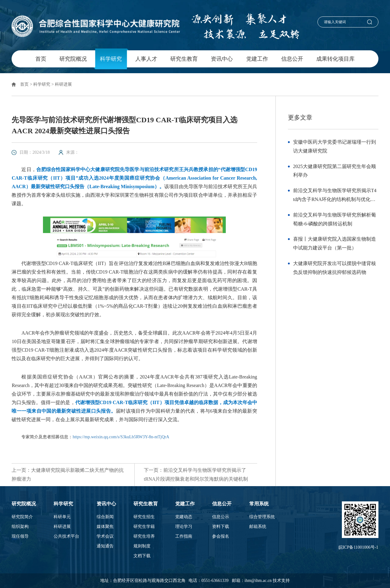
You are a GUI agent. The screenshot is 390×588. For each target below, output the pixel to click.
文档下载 (142, 556)
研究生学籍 (144, 527)
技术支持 (281, 581)
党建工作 (257, 59)
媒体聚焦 (105, 527)
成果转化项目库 (335, 59)
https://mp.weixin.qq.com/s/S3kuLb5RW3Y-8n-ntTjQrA (121, 437)
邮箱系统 (258, 527)
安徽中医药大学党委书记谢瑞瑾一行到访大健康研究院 (335, 146)
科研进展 (63, 84)
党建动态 (184, 517)
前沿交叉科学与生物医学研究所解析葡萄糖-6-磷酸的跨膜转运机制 (335, 219)
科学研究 (111, 59)
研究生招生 (144, 517)
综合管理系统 (262, 517)
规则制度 (142, 546)
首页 (41, 59)
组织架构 (20, 527)
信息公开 (292, 59)
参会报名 (221, 536)
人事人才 (146, 59)
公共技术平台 (66, 536)
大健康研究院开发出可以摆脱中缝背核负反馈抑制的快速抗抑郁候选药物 (335, 268)
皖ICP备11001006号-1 (358, 547)
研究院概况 (73, 59)
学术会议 (105, 536)
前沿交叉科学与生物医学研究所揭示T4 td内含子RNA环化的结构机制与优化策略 (335, 196)
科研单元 (62, 517)
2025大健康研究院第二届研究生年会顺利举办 (335, 171)
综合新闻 (105, 517)
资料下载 (221, 527)
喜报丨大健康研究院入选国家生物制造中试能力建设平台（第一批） (335, 243)
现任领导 (20, 536)
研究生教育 (184, 59)
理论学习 (184, 527)
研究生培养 (144, 536)
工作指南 (184, 536)
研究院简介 (22, 517)
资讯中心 (222, 59)
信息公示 (221, 517)
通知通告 (105, 546)
